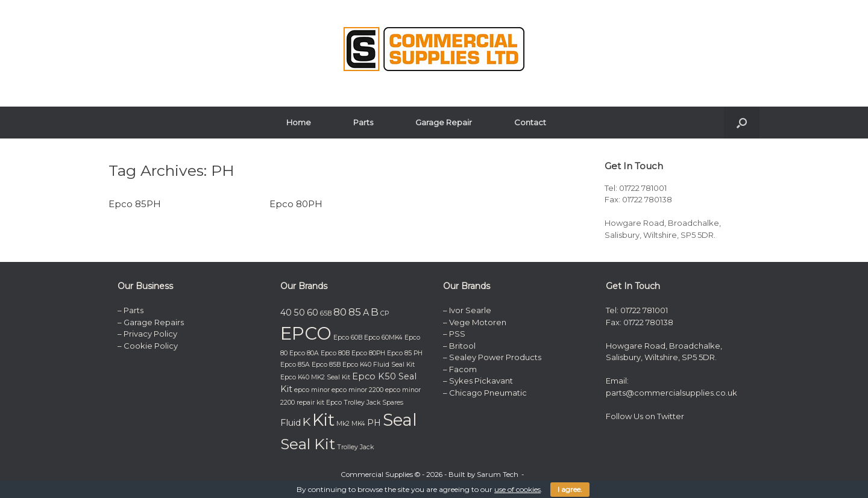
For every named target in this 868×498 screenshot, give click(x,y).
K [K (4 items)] (307, 422)
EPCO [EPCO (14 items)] (306, 333)
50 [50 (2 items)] (299, 313)
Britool (462, 346)
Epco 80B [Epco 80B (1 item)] (335, 353)
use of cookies (517, 489)
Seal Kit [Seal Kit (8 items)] (308, 444)
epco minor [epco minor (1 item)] (312, 390)
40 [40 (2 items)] (286, 313)
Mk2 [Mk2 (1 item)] (343, 424)
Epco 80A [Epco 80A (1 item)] (304, 353)
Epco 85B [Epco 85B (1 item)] (326, 365)
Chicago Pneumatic (488, 393)
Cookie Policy (151, 346)
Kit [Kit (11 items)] (323, 420)
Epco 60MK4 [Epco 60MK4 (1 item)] (383, 338)
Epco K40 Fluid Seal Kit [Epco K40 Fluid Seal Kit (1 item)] (379, 365)
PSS (457, 334)
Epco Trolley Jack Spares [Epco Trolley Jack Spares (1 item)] (365, 403)
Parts (363, 122)
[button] (742, 123)
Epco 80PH (296, 204)
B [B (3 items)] (375, 312)
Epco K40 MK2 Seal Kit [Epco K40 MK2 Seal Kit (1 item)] (315, 377)
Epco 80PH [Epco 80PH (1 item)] (368, 353)
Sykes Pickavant (481, 381)
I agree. (570, 489)
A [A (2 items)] (366, 313)
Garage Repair (444, 122)
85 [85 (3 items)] (355, 312)
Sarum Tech (498, 475)
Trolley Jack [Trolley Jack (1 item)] (355, 447)
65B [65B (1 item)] (326, 313)
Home (299, 122)
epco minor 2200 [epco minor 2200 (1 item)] (357, 390)
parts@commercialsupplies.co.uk (672, 393)
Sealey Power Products (495, 357)
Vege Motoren (478, 322)
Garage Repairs (154, 322)
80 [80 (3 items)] (340, 312)
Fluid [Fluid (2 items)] (291, 423)
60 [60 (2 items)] (313, 313)
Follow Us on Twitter (645, 416)
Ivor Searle (470, 310)
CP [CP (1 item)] (385, 313)
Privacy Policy (150, 334)
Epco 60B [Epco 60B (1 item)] (348, 338)
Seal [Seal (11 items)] (400, 420)
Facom (463, 369)
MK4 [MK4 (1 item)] (358, 424)
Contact (530, 122)
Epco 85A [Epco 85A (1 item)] (295, 365)
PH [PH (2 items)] (374, 423)
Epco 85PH (135, 204)
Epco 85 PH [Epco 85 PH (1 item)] (405, 353)
